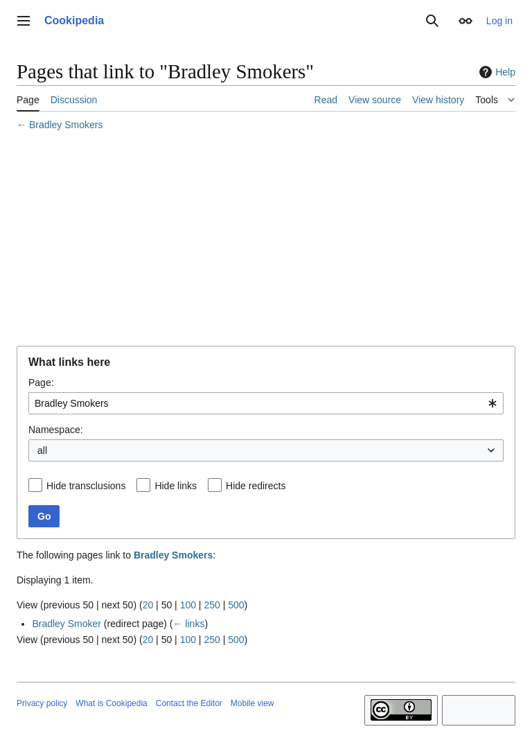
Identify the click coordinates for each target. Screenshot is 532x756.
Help (496, 72)
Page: (41, 383)
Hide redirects (256, 486)
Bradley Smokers (66, 125)
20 (148, 605)
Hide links (176, 486)
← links (188, 624)
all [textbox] (42, 450)
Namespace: (56, 430)
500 (236, 605)
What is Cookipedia (111, 703)
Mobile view (252, 703)
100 (188, 605)
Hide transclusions (86, 486)
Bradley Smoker (66, 624)
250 (212, 605)
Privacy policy (42, 703)
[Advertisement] (266, 240)
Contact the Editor (189, 703)
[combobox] (266, 403)
